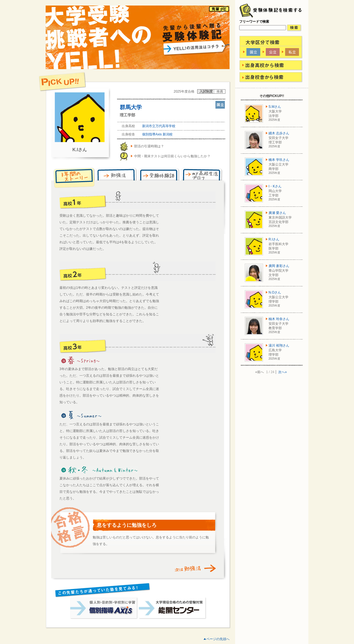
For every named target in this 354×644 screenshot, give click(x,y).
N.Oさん (275, 292)
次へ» (283, 372)
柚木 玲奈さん (279, 319)
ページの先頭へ (218, 639)
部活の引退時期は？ (149, 146)
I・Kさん (275, 186)
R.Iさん (274, 239)
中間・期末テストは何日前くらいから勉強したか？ (172, 156)
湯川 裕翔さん (279, 345)
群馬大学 (131, 107)
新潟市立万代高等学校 (159, 126)
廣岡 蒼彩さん (279, 266)
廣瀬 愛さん (277, 213)
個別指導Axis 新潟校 (157, 134)
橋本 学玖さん (279, 160)
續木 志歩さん (279, 133)
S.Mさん (275, 107)
